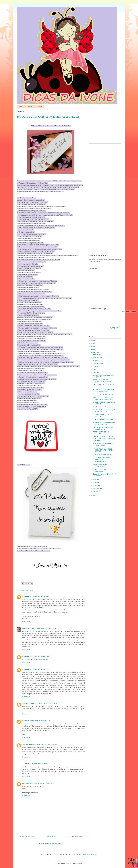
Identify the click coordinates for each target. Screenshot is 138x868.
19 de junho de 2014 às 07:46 (46, 744)
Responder (26, 621)
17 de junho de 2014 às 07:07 (40, 596)
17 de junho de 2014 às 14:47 (40, 669)
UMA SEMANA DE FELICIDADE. (104, 419)
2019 (93, 340)
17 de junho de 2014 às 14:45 (40, 656)
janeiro (96, 491)
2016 (93, 346)
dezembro (97, 355)
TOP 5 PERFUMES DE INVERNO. (101, 433)
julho (95, 370)
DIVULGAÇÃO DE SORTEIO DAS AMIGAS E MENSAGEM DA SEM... (104, 439)
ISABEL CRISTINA (29, 628)
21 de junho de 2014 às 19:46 (44, 783)
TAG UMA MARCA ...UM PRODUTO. (101, 416)
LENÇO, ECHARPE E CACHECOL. (100, 470)
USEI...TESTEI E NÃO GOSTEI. (104, 394)
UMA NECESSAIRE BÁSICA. (103, 455)
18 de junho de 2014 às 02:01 (47, 704)
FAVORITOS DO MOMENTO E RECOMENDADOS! (103, 390)
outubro (96, 361)
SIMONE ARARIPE (29, 744)
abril (95, 483)
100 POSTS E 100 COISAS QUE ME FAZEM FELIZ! (104, 411)
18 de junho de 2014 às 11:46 (40, 721)
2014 (93, 352)
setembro (97, 364)
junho (95, 373)
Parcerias (30, 106)
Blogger (79, 863)
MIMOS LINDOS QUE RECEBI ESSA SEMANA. (103, 444)
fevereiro (96, 489)
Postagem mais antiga (76, 837)
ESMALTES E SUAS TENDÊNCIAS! (100, 465)
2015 (93, 349)
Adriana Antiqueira (29, 704)
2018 (93, 343)
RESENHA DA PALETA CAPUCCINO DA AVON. (102, 381)
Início (21, 106)
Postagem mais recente (27, 837)
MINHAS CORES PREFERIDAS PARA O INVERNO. (104, 423)
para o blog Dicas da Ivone (88, 854)
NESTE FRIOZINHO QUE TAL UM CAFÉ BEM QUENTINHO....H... (103, 460)
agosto (96, 367)
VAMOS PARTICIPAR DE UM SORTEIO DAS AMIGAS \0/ (103, 398)
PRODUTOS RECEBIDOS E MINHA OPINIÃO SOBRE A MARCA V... (103, 450)
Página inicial (51, 837)
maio (95, 480)
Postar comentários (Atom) (54, 844)
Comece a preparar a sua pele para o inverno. (103, 428)
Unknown (26, 596)
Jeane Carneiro (28, 783)
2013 (93, 495)
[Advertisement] (104, 126)
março (95, 486)
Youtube (39, 106)
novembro (97, 358)
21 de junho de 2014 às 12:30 (40, 764)
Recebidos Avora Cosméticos (103, 407)
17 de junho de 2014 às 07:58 (46, 628)
